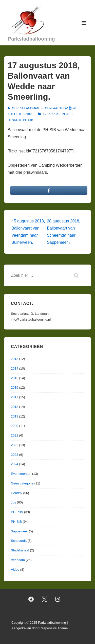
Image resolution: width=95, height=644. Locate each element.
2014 (15, 368)
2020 (15, 426)
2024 (15, 464)
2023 (15, 455)
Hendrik (14, 120)
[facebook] (31, 599)
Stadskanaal (20, 550)
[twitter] (44, 599)
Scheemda (19, 541)
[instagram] (58, 599)
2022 (15, 445)
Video (15, 570)
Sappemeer (19, 531)
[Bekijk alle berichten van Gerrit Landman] (24, 108)
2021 (15, 435)
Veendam (18, 560)
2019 (15, 416)
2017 (15, 397)
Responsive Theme (54, 628)
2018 (69, 114)
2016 (15, 387)
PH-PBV (17, 512)
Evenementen (21, 474)
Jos (13, 502)
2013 (15, 359)
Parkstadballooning (31, 39)
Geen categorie (22, 483)
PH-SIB (28, 120)
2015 (15, 378)
